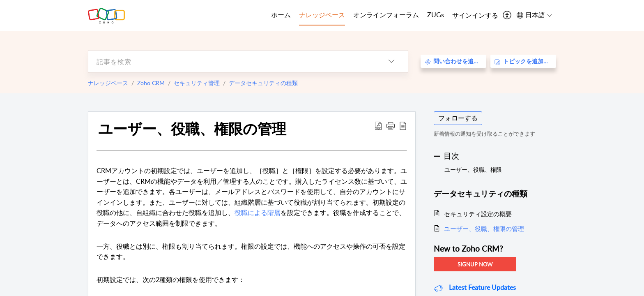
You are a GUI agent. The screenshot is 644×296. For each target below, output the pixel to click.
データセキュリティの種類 (263, 83)
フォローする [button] (458, 118)
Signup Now (475, 264)
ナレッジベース (108, 83)
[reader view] (403, 125)
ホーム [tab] (281, 15)
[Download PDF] (378, 125)
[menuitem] (475, 16)
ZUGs (436, 15)
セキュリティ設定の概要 (478, 214)
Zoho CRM (151, 83)
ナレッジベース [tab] (322, 15)
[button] (391, 125)
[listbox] (391, 61)
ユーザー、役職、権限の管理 (192, 128)
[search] (232, 61)
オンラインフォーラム (386, 15)
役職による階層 (258, 213)
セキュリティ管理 (197, 83)
